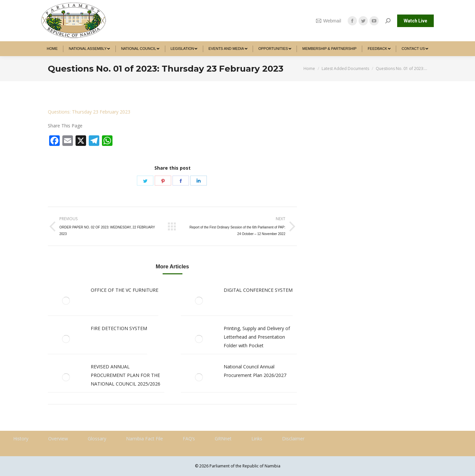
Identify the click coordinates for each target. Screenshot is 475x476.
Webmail (329, 21)
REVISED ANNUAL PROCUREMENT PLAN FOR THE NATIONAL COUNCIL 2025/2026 (126, 375)
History (21, 439)
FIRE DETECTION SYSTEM (119, 328)
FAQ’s (189, 439)
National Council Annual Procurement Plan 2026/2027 (255, 371)
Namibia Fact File (144, 439)
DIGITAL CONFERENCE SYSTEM (258, 290)
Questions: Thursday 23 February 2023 (89, 112)
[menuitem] (52, 49)
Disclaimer (293, 439)
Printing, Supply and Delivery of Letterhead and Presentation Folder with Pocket (257, 337)
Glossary (97, 439)
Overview (58, 439)
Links (257, 439)
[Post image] (66, 301)
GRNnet (223, 439)
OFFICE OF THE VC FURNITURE (125, 290)
